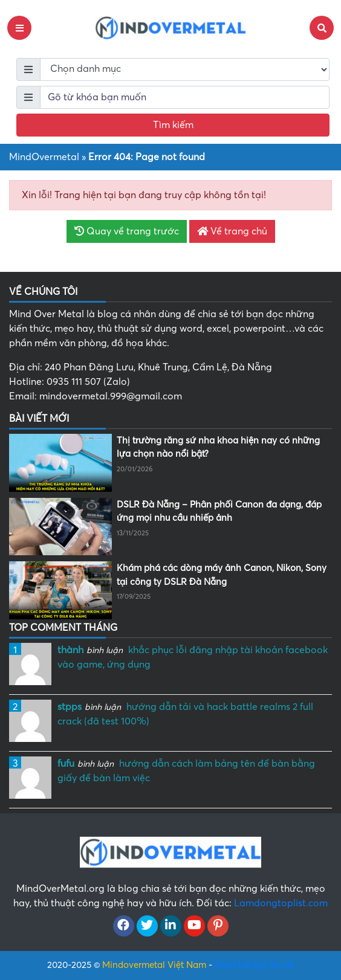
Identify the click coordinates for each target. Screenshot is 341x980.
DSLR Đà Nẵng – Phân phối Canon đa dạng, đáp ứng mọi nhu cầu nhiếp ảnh (219, 511)
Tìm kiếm (173, 125)
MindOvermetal (44, 157)
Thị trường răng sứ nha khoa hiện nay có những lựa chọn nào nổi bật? (218, 447)
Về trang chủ (232, 231)
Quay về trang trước (127, 231)
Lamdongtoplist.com (281, 903)
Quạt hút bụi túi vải (255, 965)
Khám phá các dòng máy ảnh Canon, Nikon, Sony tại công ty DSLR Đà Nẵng (222, 575)
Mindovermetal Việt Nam (154, 965)
